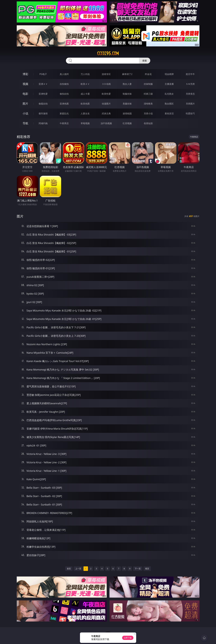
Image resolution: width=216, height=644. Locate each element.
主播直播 (169, 84)
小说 (25, 113)
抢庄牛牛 (190, 74)
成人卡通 (85, 94)
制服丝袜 (127, 94)
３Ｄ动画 (106, 84)
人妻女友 (85, 113)
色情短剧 (148, 123)
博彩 (25, 74)
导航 (25, 123)
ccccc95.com (108, 53)
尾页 (147, 569)
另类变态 (190, 94)
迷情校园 (127, 113)
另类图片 (190, 104)
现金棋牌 (169, 74)
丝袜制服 (148, 84)
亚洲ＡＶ (43, 84)
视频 (25, 84)
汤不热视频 (106, 123)
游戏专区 (106, 74)
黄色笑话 (169, 113)
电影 (25, 94)
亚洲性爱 (43, 94)
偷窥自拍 (43, 104)
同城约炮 (43, 123)
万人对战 (85, 74)
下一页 (138, 569)
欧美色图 (85, 104)
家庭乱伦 (64, 113)
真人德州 (64, 74)
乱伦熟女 (169, 94)
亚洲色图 (64, 104)
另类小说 (148, 113)
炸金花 (148, 74)
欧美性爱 (106, 94)
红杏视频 (127, 123)
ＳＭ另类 (190, 84)
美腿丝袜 (127, 104)
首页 (69, 569)
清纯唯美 (148, 104)
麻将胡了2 (127, 74)
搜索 (145, 61)
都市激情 (43, 113)
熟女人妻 (127, 84)
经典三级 (148, 94)
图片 (25, 104)
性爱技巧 (190, 113)
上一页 (78, 569)
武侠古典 (106, 113)
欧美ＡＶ (85, 84)
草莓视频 (85, 123)
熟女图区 (169, 104)
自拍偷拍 (64, 84)
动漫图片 (106, 104)
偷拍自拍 (64, 94)
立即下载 (128, 638)
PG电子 (43, 74)
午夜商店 (64, 123)
